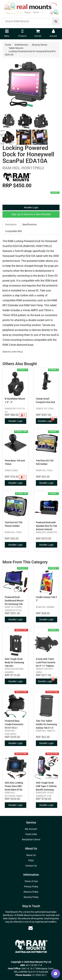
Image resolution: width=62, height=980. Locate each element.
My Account (31, 829)
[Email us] (31, 928)
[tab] (11, 224)
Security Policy (31, 897)
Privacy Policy (31, 887)
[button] (56, 974)
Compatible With (14, 231)
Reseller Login (31, 207)
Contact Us (31, 866)
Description (11, 224)
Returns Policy (31, 892)
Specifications (30, 224)
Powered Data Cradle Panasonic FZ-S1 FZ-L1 (14, 724)
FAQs (31, 860)
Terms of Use (31, 881)
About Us (31, 855)
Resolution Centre (31, 839)
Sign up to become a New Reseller (31, 214)
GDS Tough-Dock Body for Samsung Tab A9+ (14, 662)
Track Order (31, 834)
